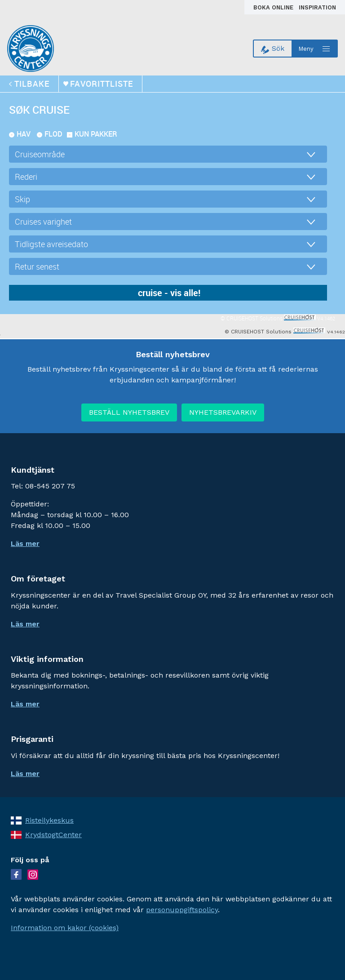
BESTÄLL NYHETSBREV (129, 412)
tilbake (32, 84)
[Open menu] (315, 49)
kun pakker (96, 134)
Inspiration (317, 7)
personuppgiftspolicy (182, 910)
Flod (53, 134)
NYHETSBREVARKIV (223, 412)
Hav (24, 134)
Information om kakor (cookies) (65, 928)
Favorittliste (102, 84)
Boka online (274, 7)
